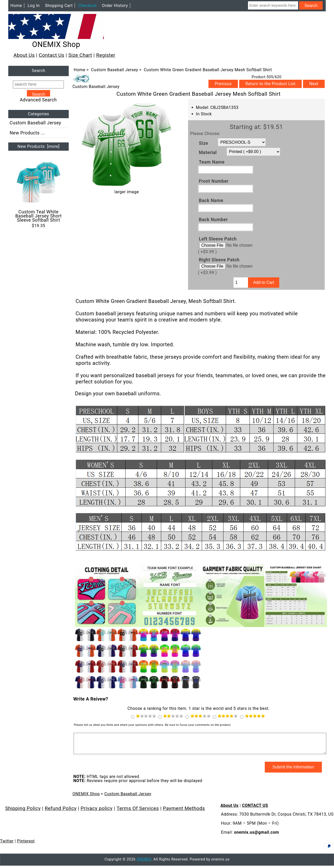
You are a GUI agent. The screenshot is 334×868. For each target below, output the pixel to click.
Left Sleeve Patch (218, 239)
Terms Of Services (138, 812)
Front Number (214, 181)
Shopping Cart (59, 6)
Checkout (87, 6)
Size (204, 143)
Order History (115, 6)
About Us (24, 55)
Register (106, 55)
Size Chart (80, 55)
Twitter (7, 845)
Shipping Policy (23, 812)
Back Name (211, 200)
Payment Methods (184, 812)
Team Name (212, 162)
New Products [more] (39, 146)
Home (16, 6)
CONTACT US (255, 809)
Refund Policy (61, 812)
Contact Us (52, 55)
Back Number (213, 220)
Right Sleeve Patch (219, 260)
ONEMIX (144, 863)
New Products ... (27, 133)
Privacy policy (97, 812)
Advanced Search (38, 100)
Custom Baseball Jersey (114, 70)
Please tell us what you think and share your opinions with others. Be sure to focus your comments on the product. (153, 725)
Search (38, 71)
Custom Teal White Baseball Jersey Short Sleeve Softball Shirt (38, 191)
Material (208, 152)
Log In (34, 6)
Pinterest (26, 845)
